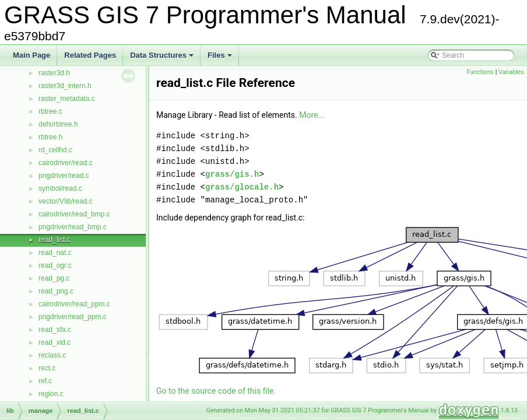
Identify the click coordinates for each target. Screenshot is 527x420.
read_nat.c (55, 253)
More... (312, 115)
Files (221, 58)
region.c (51, 394)
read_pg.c (54, 278)
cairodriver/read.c (66, 163)
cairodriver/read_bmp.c (74, 214)
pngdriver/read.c (64, 176)
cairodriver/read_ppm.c (74, 304)
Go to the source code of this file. (216, 391)
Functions (480, 72)
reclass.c (52, 355)
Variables (511, 72)
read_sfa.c (55, 330)
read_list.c (55, 240)
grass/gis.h (232, 174)
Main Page (31, 55)
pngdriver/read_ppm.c (73, 317)
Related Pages (90, 55)
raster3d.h (54, 73)
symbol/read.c (60, 188)
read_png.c (56, 291)
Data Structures (163, 58)
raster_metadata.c (67, 99)
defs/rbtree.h (58, 124)
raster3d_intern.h (65, 86)
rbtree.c (50, 111)
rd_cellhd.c (55, 150)
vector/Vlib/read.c (66, 201)
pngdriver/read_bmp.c (73, 227)
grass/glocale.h (242, 187)
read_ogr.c (55, 265)
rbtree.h (50, 137)
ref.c (45, 381)
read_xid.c (55, 342)
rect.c (47, 368)
